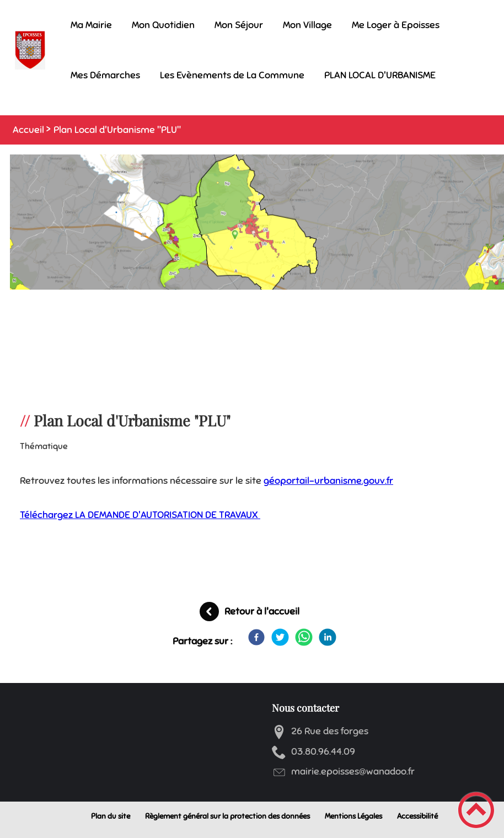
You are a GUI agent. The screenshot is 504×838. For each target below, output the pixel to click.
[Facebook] (256, 637)
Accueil (28, 130)
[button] (476, 810)
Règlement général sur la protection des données (227, 816)
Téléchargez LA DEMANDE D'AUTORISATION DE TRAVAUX (140, 515)
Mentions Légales (353, 816)
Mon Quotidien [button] (163, 25)
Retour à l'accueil (262, 611)
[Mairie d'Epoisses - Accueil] (30, 50)
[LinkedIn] (328, 637)
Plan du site (111, 816)
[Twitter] (280, 637)
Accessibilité (417, 816)
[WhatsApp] (304, 637)
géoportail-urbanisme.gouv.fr (328, 481)
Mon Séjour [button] (239, 25)
